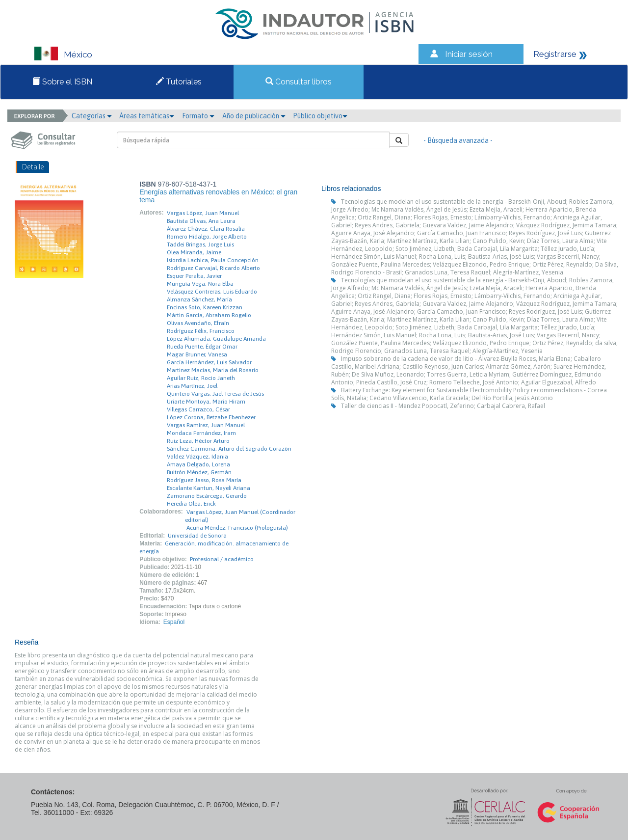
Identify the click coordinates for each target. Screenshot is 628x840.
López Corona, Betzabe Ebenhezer (211, 417)
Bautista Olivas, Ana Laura (201, 221)
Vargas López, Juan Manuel (203, 213)
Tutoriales (179, 82)
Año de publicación (254, 116)
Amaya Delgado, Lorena (198, 464)
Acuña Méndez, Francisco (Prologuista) (237, 528)
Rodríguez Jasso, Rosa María (204, 480)
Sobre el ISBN (62, 82)
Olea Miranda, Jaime (194, 252)
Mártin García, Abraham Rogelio (209, 315)
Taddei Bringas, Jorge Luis (200, 244)
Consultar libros (299, 82)
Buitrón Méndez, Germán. (200, 472)
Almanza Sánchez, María (199, 299)
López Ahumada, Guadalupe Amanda (216, 339)
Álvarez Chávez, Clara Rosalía (206, 229)
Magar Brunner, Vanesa (197, 354)
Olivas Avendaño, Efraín (198, 323)
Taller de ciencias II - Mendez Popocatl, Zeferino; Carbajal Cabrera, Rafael (443, 406)
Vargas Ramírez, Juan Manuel (206, 425)
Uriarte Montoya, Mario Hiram (206, 402)
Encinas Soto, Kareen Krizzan (205, 307)
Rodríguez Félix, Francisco (201, 331)
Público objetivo (320, 116)
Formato (198, 116)
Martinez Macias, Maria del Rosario (213, 370)
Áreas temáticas (147, 116)
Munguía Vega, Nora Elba (200, 284)
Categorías (92, 116)
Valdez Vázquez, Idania (197, 457)
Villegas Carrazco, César (198, 409)
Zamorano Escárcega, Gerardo (207, 496)
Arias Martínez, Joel (192, 386)
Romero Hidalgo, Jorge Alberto (207, 237)
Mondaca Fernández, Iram (201, 433)
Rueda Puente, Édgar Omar (202, 347)
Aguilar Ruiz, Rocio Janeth (201, 378)
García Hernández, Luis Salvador (209, 362)
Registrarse (555, 54)
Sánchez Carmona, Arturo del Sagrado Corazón (229, 449)
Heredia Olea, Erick (191, 504)
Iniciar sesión (469, 54)
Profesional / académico (222, 559)
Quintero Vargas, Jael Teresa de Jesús (215, 394)
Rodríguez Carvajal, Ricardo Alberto (213, 268)
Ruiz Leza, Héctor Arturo (198, 441)
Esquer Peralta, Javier (194, 276)
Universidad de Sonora (197, 536)
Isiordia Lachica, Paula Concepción (213, 260)
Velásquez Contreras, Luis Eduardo (212, 292)
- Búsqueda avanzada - (458, 140)
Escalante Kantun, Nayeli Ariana (209, 488)
